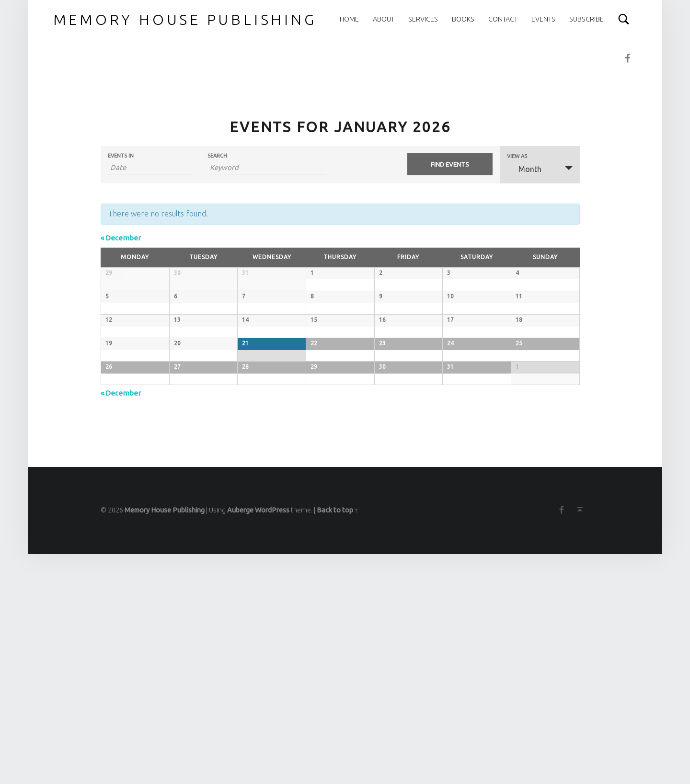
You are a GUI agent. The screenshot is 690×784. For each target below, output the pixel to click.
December (121, 238)
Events (543, 19)
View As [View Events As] (517, 156)
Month (524, 169)
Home (349, 19)
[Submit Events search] (450, 164)
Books (463, 19)
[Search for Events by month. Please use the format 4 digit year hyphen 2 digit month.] (150, 168)
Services (423, 19)
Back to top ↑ (337, 740)
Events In (121, 156)
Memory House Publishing (185, 20)
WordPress (272, 740)
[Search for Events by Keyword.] (267, 168)
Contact (503, 19)
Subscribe (586, 19)
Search (217, 156)
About (384, 19)
